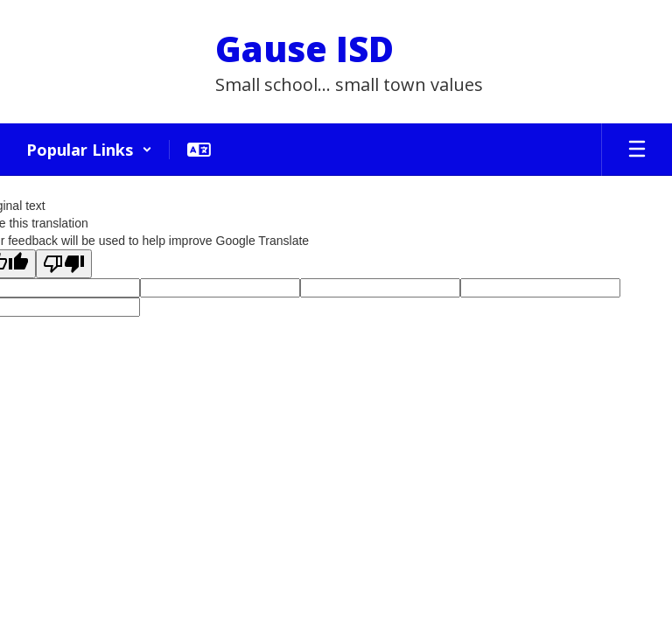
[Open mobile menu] (637, 150)
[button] (89, 150)
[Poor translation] (64, 264)
